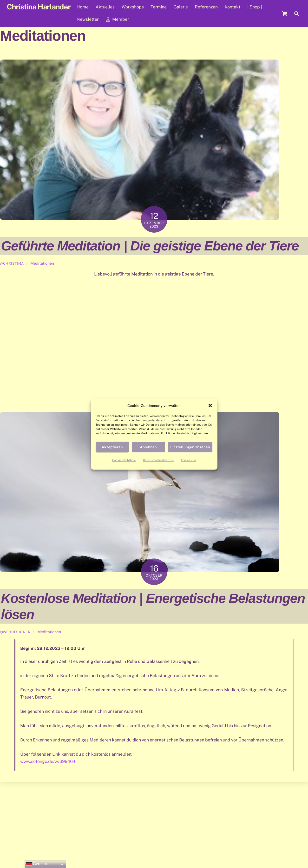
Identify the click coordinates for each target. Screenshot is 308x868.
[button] (210, 406)
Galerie (181, 7)
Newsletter (88, 19)
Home (83, 7)
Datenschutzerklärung (158, 460)
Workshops (133, 7)
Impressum (188, 460)
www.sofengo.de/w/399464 (48, 761)
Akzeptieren (112, 447)
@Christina (12, 263)
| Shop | (255, 7)
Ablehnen (148, 447)
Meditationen (42, 263)
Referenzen (206, 7)
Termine (159, 7)
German (36, 864)
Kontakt (233, 7)
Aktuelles (105, 7)
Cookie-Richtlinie (124, 460)
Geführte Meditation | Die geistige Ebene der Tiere (150, 246)
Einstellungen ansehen (190, 447)
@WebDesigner (15, 632)
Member (117, 19)
